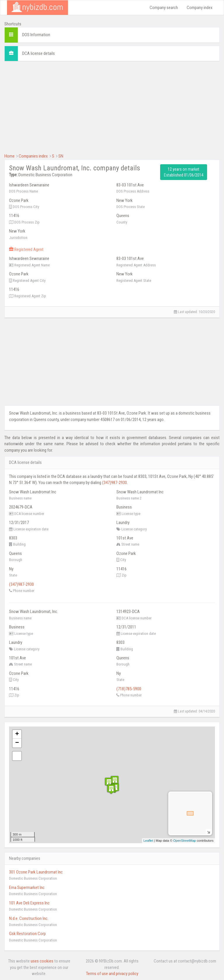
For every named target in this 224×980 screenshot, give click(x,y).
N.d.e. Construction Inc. (29, 918)
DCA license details (38, 53)
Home (9, 156)
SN (61, 156)
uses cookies (42, 961)
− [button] (17, 743)
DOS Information (36, 35)
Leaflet (148, 841)
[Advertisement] (112, 106)
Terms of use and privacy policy (112, 974)
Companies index (33, 156)
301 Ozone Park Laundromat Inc (36, 872)
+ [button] (17, 734)
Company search (164, 8)
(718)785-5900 (129, 689)
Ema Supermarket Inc (27, 888)
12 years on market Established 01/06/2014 (184, 172)
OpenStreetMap (185, 841)
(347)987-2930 (114, 483)
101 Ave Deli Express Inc (29, 903)
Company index (200, 8)
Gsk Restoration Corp (27, 934)
